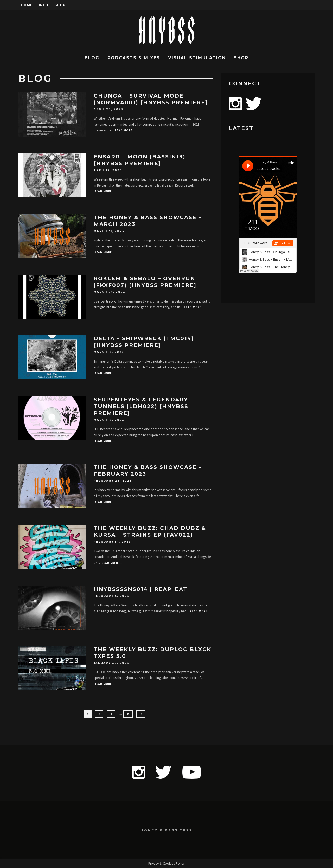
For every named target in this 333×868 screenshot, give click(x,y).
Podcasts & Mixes (134, 58)
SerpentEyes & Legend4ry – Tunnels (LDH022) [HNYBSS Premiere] (143, 406)
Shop (60, 5)
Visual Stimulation (197, 58)
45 (128, 714)
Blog (92, 58)
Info (44, 5)
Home (27, 5)
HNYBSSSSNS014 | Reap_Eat (140, 589)
